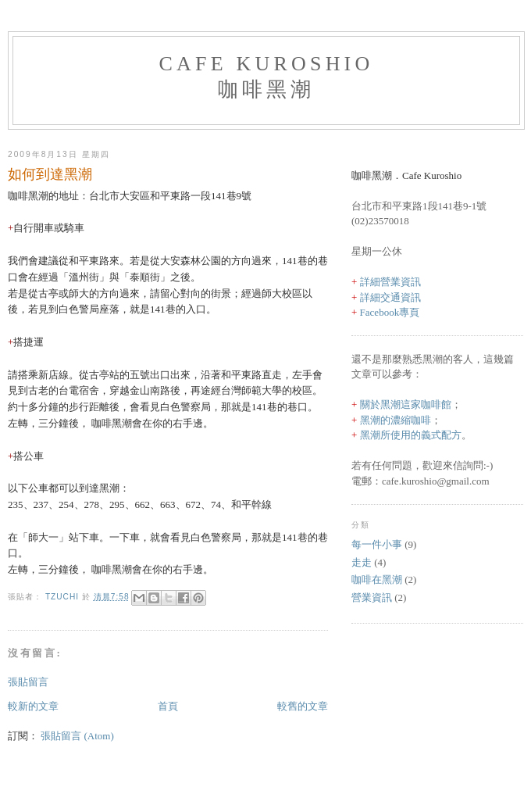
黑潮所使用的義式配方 (411, 435)
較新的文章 (33, 706)
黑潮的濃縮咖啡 (396, 420)
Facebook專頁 (390, 312)
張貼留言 (28, 682)
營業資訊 (372, 597)
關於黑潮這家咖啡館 (406, 404)
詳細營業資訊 (390, 282)
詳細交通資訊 (390, 297)
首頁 (168, 706)
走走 (362, 562)
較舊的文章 (303, 706)
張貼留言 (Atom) (77, 736)
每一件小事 (377, 544)
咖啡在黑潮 (377, 579)
